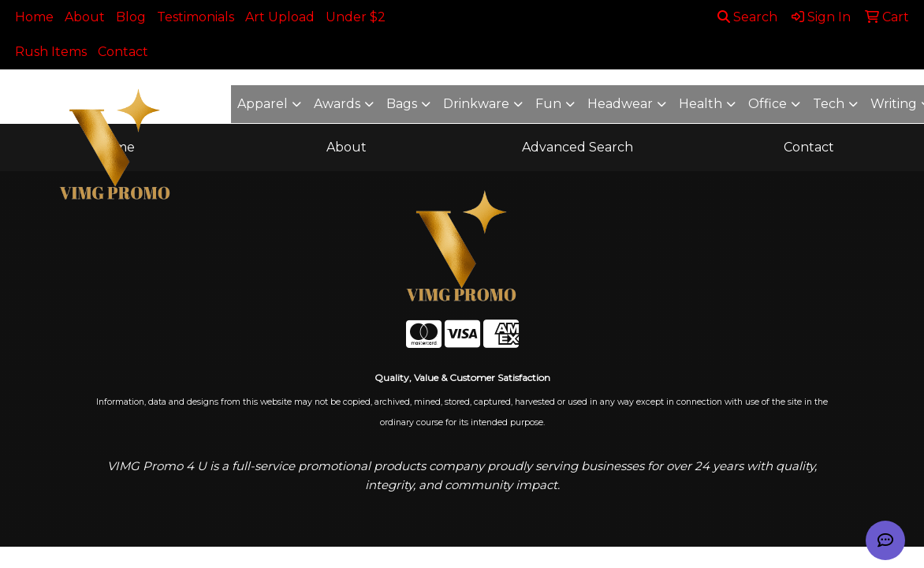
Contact (123, 52)
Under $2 (356, 17)
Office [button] (768, 104)
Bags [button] (402, 104)
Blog (131, 17)
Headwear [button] (620, 104)
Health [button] (700, 104)
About (85, 17)
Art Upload (280, 17)
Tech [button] (829, 104)
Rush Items (51, 52)
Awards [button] (337, 104)
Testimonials (196, 17)
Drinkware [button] (476, 104)
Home (34, 17)
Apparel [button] (263, 104)
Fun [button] (548, 104)
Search (747, 17)
